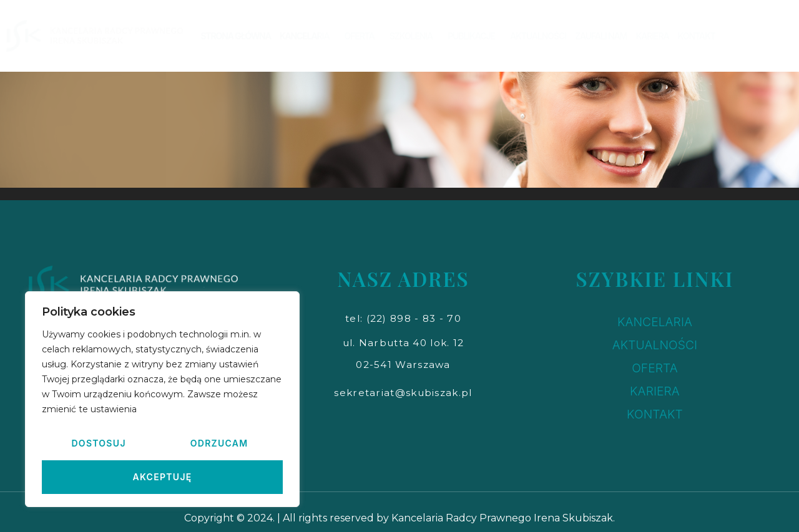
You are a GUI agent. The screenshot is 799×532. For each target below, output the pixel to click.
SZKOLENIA (414, 36)
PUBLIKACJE (474, 36)
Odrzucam (219, 443)
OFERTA (362, 36)
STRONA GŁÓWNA (235, 36)
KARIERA (652, 36)
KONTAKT (697, 36)
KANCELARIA (308, 36)
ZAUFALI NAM (601, 36)
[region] (162, 399)
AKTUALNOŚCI (538, 36)
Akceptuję (162, 477)
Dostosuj (98, 443)
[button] (403, 319)
